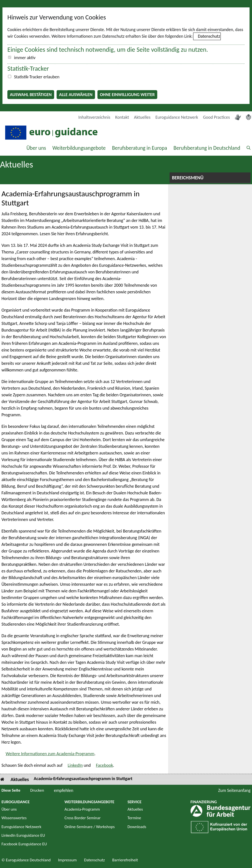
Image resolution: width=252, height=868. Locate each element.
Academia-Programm (82, 809)
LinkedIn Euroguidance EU (23, 835)
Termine (134, 818)
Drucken (37, 790)
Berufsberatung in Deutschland (207, 148)
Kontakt (122, 117)
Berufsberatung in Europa (140, 148)
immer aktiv (25, 58)
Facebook (105, 765)
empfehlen (64, 790)
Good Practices (216, 117)
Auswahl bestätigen (31, 95)
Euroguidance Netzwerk (177, 117)
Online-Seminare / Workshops (90, 827)
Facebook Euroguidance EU (24, 844)
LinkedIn (75, 765)
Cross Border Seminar (83, 818)
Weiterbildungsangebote (79, 148)
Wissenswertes (14, 818)
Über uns (36, 148)
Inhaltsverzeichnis (94, 117)
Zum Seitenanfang (234, 790)
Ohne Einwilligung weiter (127, 95)
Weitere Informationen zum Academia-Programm (50, 754)
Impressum (67, 860)
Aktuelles (142, 117)
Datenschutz (209, 36)
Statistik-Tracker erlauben (37, 77)
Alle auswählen (76, 95)
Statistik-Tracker (28, 68)
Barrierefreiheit (125, 860)
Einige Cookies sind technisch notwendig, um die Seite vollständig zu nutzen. (108, 50)
